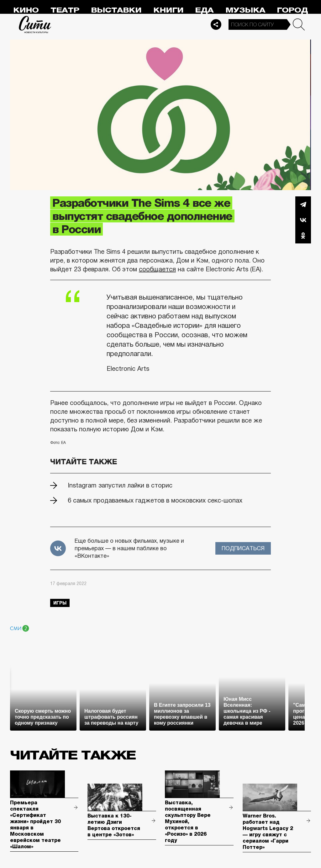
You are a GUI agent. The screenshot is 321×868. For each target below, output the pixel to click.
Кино (26, 10)
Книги (168, 10)
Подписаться (243, 548)
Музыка (245, 10)
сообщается (157, 269)
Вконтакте (303, 220)
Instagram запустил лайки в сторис (120, 485)
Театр (65, 10)
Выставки (116, 10)
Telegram (303, 204)
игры (60, 603)
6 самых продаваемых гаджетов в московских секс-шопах (155, 500)
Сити (35, 24)
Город (292, 10)
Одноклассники (303, 236)
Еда (204, 10)
